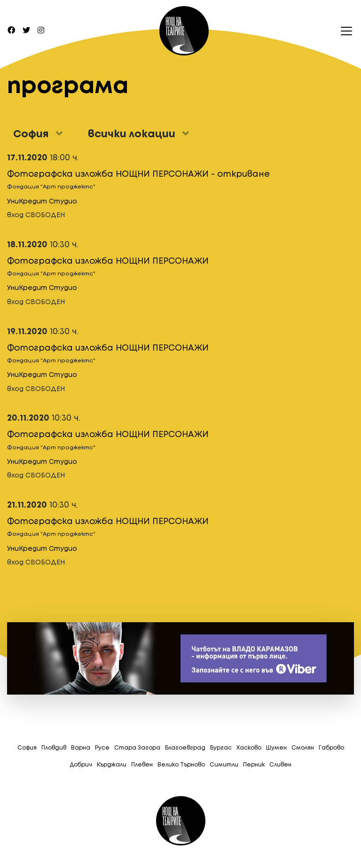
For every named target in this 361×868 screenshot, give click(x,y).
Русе (102, 748)
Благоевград (185, 748)
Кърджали (112, 765)
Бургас (221, 748)
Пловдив (54, 748)
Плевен (142, 765)
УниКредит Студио (42, 202)
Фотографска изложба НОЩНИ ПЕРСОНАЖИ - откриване (138, 175)
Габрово (331, 748)
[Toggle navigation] (344, 31)
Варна (81, 748)
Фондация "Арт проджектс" (51, 187)
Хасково (249, 748)
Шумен (276, 748)
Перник (254, 765)
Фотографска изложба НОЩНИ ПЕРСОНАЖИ (108, 262)
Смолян (303, 748)
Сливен (280, 765)
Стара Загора (137, 748)
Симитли (224, 765)
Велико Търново (181, 765)
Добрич (81, 765)
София (27, 748)
